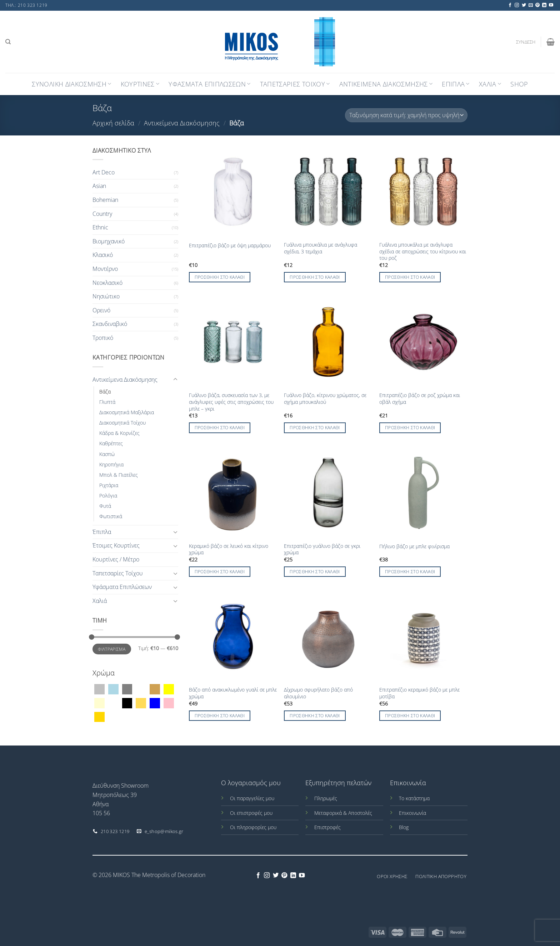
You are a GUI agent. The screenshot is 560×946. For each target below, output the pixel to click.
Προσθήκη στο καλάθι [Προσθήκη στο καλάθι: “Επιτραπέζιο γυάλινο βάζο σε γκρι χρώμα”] (315, 572)
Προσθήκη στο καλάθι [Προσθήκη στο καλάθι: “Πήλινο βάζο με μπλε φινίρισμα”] (410, 572)
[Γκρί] (127, 689)
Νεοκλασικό (107, 283)
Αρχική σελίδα (113, 123)
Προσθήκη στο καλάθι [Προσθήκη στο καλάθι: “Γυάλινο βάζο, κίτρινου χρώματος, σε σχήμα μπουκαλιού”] (315, 428)
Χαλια (490, 84)
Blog (404, 827)
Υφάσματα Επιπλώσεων (122, 587)
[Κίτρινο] (169, 689)
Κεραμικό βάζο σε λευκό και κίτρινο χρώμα (229, 549)
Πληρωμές (326, 798)
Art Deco (104, 172)
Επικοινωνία (412, 813)
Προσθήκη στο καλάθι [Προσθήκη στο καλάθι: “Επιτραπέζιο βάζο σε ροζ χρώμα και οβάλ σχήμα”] (410, 428)
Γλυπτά (107, 402)
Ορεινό (101, 310)
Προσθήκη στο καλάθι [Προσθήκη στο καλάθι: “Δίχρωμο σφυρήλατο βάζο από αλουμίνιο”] (315, 716)
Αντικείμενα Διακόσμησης (182, 123)
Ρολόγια (108, 496)
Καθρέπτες (111, 443)
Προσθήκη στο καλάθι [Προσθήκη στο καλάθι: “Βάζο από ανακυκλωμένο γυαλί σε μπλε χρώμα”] (220, 716)
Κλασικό (103, 255)
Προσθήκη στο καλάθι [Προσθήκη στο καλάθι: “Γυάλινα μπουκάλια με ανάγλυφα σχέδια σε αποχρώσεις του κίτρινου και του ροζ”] (410, 277)
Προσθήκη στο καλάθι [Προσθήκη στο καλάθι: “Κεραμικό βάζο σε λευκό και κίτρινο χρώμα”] (220, 572)
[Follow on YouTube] (551, 5)
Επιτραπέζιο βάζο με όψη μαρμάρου (230, 246)
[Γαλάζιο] (113, 689)
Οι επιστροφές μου (251, 813)
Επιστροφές (327, 827)
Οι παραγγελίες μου (252, 798)
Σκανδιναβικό (110, 324)
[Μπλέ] (155, 702)
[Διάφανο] (141, 689)
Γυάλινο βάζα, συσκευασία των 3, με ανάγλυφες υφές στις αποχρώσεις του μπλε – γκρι (231, 402)
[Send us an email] (531, 5)
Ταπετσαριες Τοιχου (295, 84)
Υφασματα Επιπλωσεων (209, 84)
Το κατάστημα (414, 798)
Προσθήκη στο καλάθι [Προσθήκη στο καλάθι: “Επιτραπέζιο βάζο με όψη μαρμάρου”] (220, 277)
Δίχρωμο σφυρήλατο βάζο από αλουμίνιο (318, 693)
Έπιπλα (102, 532)
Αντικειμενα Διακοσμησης (386, 84)
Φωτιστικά (111, 516)
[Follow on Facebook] (510, 5)
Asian (99, 186)
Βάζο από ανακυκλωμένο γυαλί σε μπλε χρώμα (233, 693)
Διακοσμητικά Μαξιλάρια (127, 412)
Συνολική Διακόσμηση (71, 84)
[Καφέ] (155, 689)
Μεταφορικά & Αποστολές (343, 813)
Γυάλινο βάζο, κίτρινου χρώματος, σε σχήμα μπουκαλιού (325, 399)
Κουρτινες (140, 84)
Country (102, 214)
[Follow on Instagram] (517, 5)
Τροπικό (103, 338)
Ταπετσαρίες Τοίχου (118, 573)
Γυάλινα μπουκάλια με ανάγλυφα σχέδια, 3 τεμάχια (321, 248)
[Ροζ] (169, 702)
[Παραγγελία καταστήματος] (406, 115)
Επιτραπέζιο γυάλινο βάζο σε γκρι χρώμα (322, 549)
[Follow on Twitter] (524, 5)
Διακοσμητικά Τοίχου (122, 423)
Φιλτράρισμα (112, 649)
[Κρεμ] (99, 702)
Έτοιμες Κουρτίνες (116, 545)
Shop (519, 84)
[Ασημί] (99, 689)
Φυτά (105, 506)
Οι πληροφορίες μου (253, 827)
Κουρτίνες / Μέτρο (116, 559)
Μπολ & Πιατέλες (119, 475)
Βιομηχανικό (109, 241)
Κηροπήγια (111, 464)
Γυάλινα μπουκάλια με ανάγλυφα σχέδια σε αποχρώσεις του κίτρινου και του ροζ (423, 251)
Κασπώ (107, 454)
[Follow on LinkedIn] (544, 5)
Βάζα (105, 392)
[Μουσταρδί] (141, 702)
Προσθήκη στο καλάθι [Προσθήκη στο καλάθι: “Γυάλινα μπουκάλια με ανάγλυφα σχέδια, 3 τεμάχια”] (315, 277)
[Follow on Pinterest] (537, 5)
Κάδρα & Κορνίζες (119, 433)
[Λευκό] (113, 702)
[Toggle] (175, 380)
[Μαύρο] (127, 702)
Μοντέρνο (105, 269)
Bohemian (105, 200)
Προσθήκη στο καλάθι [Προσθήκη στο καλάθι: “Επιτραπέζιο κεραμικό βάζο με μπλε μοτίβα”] (410, 716)
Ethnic (100, 227)
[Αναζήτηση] (8, 42)
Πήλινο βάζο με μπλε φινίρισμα (414, 546)
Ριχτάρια (109, 485)
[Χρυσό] (99, 716)
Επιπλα (456, 84)
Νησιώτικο (106, 296)
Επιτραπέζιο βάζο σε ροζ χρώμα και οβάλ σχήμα (420, 399)
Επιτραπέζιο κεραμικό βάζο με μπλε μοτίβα (419, 693)
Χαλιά (100, 601)
